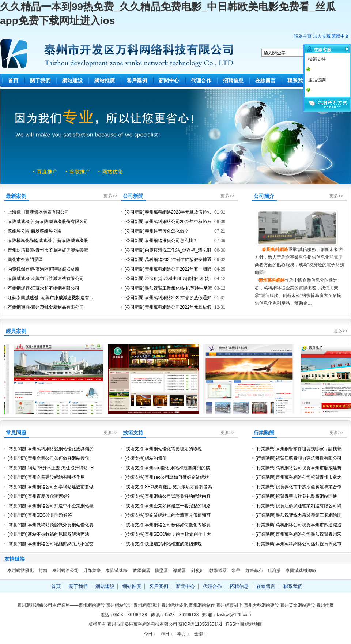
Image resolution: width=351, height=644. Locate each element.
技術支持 (133, 433)
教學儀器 (141, 570)
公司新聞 (133, 196)
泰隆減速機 (117, 570)
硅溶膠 (274, 570)
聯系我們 (298, 80)
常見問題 (16, 433)
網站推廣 (105, 80)
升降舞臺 (92, 570)
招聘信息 (233, 80)
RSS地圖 (235, 624)
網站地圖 (254, 624)
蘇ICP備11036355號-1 (200, 624)
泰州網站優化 (20, 570)
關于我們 (40, 80)
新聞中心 (169, 80)
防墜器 (162, 570)
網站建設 (72, 80)
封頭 (43, 570)
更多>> (110, 196)
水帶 (236, 570)
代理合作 (201, 80)
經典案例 (16, 331)
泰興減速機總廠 (301, 570)
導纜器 (180, 570)
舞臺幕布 (254, 570)
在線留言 (265, 80)
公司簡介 (264, 196)
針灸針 (198, 570)
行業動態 (264, 433)
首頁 (13, 80)
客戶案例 (137, 80)
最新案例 (16, 196)
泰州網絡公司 (65, 570)
